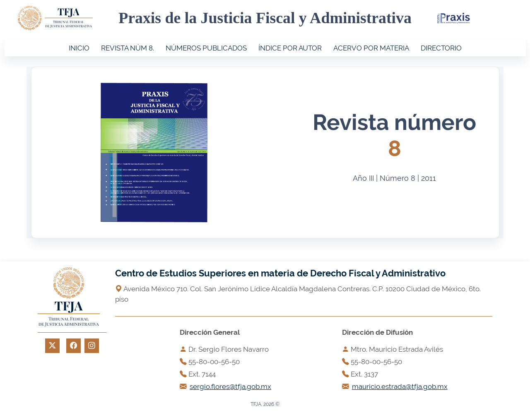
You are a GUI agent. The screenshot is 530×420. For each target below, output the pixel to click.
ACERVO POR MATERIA (371, 48)
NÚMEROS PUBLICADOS (206, 48)
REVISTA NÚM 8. (128, 48)
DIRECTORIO (441, 48)
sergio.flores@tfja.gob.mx (230, 386)
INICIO (79, 48)
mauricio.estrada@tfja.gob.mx (400, 386)
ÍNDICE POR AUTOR (290, 48)
